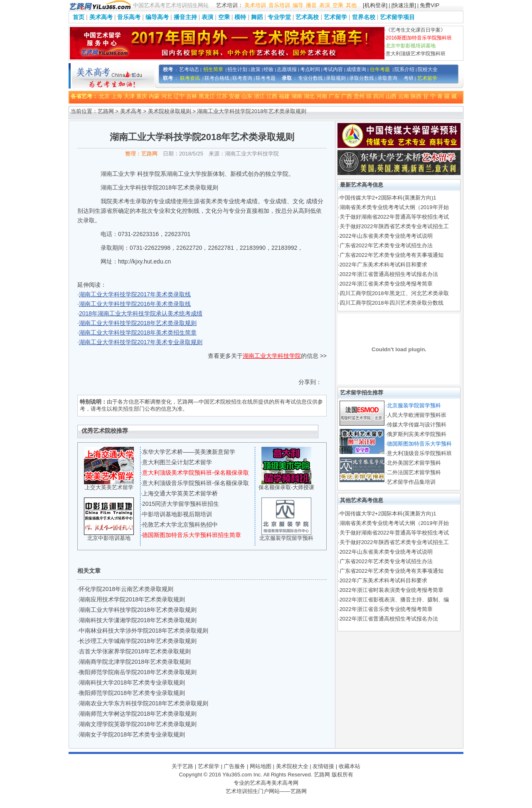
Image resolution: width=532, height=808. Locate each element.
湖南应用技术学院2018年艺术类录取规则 (132, 599)
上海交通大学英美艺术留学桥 (180, 493)
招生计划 (237, 69)
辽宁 (179, 96)
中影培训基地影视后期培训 (177, 514)
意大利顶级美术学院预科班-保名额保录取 (196, 473)
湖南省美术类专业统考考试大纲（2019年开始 (394, 207)
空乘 (338, 5)
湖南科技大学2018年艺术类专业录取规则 (132, 682)
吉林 (192, 96)
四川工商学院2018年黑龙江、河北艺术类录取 (394, 293)
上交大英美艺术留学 (109, 487)
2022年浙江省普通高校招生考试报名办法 (389, 274)
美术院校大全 (292, 766)
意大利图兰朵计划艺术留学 (177, 462)
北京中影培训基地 (109, 538)
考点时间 (310, 69)
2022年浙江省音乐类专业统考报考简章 (386, 609)
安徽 (234, 96)
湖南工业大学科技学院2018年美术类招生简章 (138, 333)
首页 (79, 17)
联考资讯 (190, 78)
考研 (409, 78)
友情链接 (323, 766)
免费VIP (430, 5)
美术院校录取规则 (170, 111)
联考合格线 (217, 78)
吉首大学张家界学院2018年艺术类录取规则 (135, 651)
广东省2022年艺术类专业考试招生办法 (386, 245)
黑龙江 (207, 96)
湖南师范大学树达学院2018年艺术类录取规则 (138, 714)
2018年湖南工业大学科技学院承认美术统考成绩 (141, 313)
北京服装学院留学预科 (286, 538)
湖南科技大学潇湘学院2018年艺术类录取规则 (138, 620)
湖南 (297, 96)
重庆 (142, 96)
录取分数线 (362, 78)
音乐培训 (279, 5)
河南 (322, 96)
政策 (256, 69)
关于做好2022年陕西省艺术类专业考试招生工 (394, 226)
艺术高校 (307, 17)
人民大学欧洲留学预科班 (417, 415)
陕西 (416, 96)
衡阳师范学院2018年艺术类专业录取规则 (132, 693)
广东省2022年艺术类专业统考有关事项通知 (392, 255)
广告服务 (234, 766)
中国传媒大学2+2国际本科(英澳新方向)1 (388, 198)
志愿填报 (287, 69)
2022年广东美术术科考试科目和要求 (383, 265)
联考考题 (266, 78)
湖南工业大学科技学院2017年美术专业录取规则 (141, 342)
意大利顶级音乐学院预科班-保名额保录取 (196, 483)
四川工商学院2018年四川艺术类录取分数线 (392, 303)
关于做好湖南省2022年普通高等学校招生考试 (394, 217)
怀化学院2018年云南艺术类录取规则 (126, 589)
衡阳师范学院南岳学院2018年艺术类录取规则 (138, 672)
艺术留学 (335, 17)
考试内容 (333, 69)
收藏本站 (350, 766)
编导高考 (157, 17)
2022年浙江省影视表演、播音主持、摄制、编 (394, 600)
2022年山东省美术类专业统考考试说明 (386, 236)
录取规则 (336, 78)
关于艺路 (182, 766)
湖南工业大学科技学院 (272, 356)
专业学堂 (279, 17)
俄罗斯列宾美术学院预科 (417, 434)
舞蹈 (257, 17)
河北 (167, 96)
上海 (117, 96)
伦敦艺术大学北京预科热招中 (180, 525)
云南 (404, 96)
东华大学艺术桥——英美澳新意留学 (189, 452)
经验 (268, 69)
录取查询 (387, 78)
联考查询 (242, 78)
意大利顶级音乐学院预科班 (419, 453)
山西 (391, 96)
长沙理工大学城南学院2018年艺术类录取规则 (138, 641)
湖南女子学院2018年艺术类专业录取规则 (132, 734)
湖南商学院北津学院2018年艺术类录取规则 (135, 662)
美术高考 (101, 17)
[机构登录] (375, 5)
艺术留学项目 (397, 17)
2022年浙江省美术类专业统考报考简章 (386, 284)
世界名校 (364, 17)
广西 (347, 96)
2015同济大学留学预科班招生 (181, 504)
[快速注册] (404, 5)
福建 (284, 96)
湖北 (309, 96)
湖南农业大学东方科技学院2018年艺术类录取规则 (144, 703)
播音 (311, 5)
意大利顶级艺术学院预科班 (416, 54)
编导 (298, 5)
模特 (240, 17)
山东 (247, 96)
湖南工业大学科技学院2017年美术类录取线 (135, 294)
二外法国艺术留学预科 (414, 472)
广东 (334, 96)
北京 (104, 96)
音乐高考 (129, 17)
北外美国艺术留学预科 (414, 463)
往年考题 (380, 69)
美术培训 (255, 5)
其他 (351, 5)
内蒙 (154, 96)
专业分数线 (310, 78)
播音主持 (185, 17)
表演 (325, 5)
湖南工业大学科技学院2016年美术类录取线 (135, 304)
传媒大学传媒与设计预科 (417, 425)
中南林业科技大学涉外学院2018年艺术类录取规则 (144, 631)
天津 (129, 96)
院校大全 (428, 69)
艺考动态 (189, 69)
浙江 (259, 96)
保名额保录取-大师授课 (286, 487)
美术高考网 (285, 783)
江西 (272, 96)
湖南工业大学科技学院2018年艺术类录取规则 (138, 323)
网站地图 (261, 766)
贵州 (359, 96)
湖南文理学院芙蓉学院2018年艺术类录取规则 (138, 724)
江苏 (222, 96)
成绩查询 (356, 69)
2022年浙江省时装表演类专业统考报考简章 (392, 590)
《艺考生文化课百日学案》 (416, 30)
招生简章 (213, 69)
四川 (379, 96)
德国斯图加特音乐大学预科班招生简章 (192, 535)
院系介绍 (404, 69)
